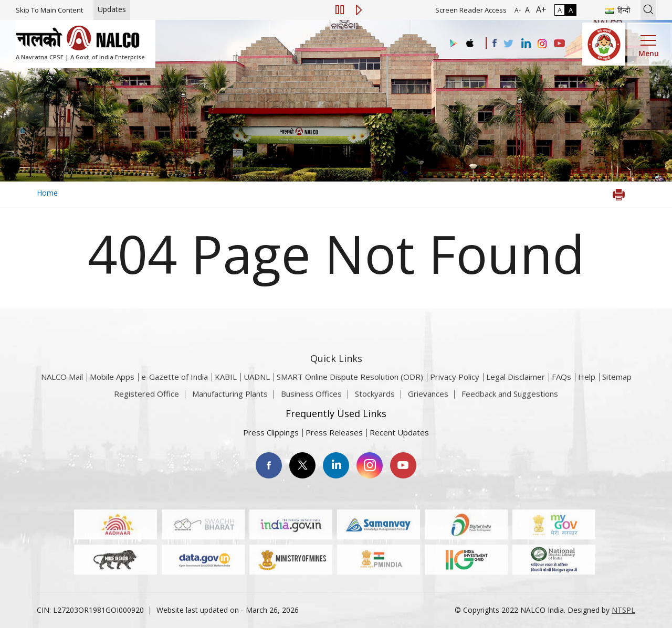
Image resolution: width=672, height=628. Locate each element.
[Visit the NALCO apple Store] (470, 41)
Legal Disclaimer (516, 389)
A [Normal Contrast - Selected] (560, 10)
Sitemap (617, 389)
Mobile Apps (112, 389)
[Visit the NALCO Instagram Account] (542, 44)
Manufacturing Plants (230, 398)
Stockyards (375, 398)
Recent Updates (399, 432)
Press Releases (334, 432)
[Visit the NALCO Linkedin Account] (525, 44)
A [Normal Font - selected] (526, 10)
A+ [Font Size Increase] (539, 9)
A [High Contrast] (571, 10)
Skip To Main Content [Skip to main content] (49, 10)
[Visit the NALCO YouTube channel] (559, 44)
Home (47, 193)
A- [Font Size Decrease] (518, 10)
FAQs (561, 389)
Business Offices (311, 398)
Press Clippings (271, 432)
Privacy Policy (455, 389)
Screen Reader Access (471, 10)
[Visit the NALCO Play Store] (451, 44)
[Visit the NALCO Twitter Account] (508, 44)
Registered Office (146, 398)
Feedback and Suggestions (510, 398)
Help (587, 389)
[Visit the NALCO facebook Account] (495, 43)
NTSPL (623, 610)
